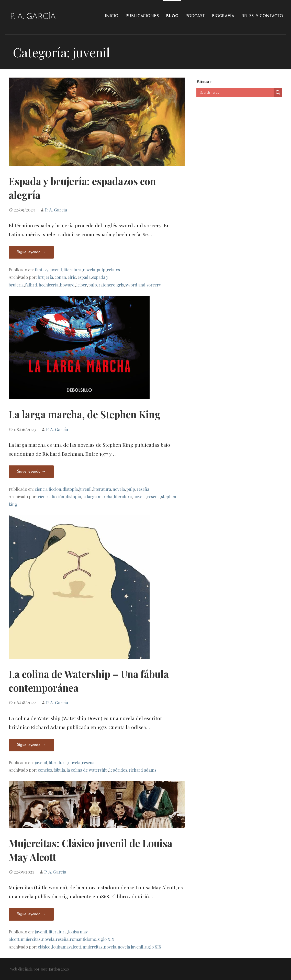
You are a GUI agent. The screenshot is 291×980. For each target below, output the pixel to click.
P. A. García (33, 17)
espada (84, 277)
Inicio (112, 16)
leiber (81, 285)
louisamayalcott (66, 947)
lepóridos (118, 770)
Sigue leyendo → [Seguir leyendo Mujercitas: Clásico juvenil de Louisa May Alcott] (31, 914)
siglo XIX (106, 939)
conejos (45, 770)
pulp (101, 270)
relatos (113, 270)
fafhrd (31, 285)
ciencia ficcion (48, 489)
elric (72, 277)
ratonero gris (111, 285)
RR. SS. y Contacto (262, 16)
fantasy (41, 270)
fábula (59, 770)
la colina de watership (87, 770)
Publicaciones (142, 16)
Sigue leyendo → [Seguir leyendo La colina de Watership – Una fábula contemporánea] (31, 745)
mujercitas (31, 939)
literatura (72, 270)
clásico (44, 947)
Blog (172, 16)
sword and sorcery (143, 285)
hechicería (48, 285)
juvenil (56, 270)
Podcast (195, 16)
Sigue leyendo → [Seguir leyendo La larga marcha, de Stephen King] (31, 472)
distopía (70, 489)
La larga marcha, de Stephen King (85, 414)
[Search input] (236, 92)
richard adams (142, 770)
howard (67, 285)
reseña (143, 489)
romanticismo (83, 939)
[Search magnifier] (278, 92)
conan (60, 277)
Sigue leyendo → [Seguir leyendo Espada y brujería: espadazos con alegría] (31, 252)
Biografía (223, 16)
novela (89, 270)
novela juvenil (130, 947)
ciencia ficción (51, 496)
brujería (45, 277)
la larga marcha (97, 496)
